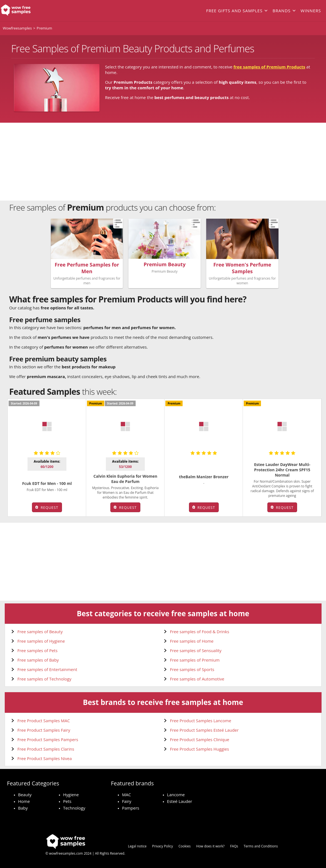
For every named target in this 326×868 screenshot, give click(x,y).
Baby (23, 808)
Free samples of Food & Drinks (200, 632)
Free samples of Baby (38, 660)
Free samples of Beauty (40, 632)
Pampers (131, 808)
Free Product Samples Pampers (48, 739)
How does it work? (210, 846)
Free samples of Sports (192, 669)
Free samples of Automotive (197, 679)
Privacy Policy (162, 846)
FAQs (234, 846)
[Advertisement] (163, 162)
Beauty (25, 795)
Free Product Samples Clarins (46, 749)
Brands (282, 11)
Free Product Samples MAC (44, 721)
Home (24, 801)
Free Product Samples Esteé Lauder (204, 730)
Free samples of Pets (38, 650)
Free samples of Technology (44, 679)
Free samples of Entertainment (47, 669)
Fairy (127, 801)
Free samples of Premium (195, 660)
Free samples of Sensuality (196, 650)
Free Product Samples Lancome (201, 721)
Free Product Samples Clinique (200, 739)
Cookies (185, 846)
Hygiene (71, 795)
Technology (74, 808)
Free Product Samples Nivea (45, 758)
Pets (67, 801)
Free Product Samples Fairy (44, 730)
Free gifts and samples (234, 11)
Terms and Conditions (261, 846)
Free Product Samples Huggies (200, 749)
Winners (311, 11)
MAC (126, 795)
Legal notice (137, 846)
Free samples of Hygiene (41, 641)
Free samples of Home (192, 641)
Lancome (176, 795)
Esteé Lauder (180, 801)
